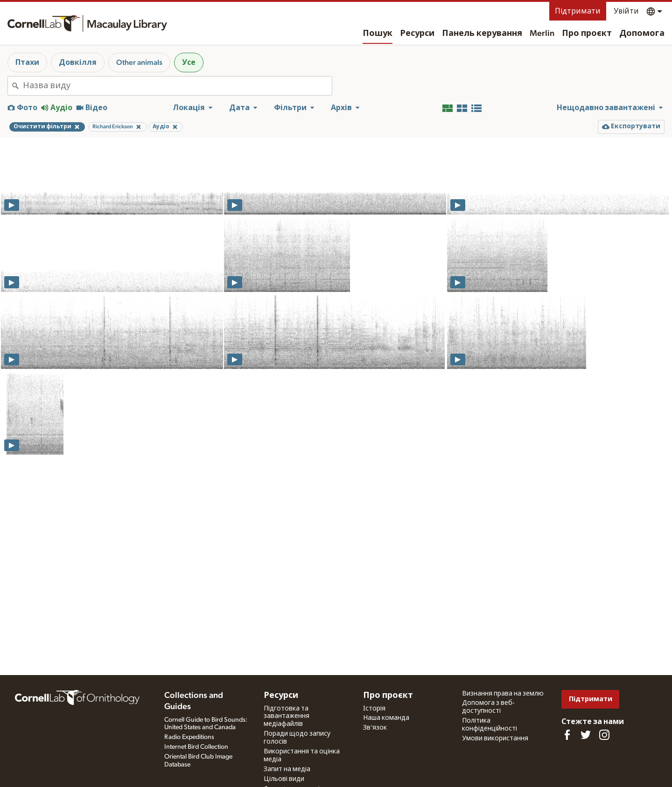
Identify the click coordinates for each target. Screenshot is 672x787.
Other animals (139, 63)
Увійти (626, 11)
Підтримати (578, 11)
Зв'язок (375, 728)
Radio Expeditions (189, 737)
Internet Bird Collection (196, 747)
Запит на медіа (287, 769)
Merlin (542, 34)
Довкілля (78, 63)
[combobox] (177, 86)
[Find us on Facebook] (567, 735)
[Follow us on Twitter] (586, 735)
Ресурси (417, 34)
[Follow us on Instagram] (604, 735)
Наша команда (386, 718)
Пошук (378, 34)
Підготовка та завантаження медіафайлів (287, 717)
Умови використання (495, 738)
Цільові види (284, 779)
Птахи (27, 63)
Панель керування (482, 34)
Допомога (642, 34)
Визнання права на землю (503, 694)
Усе (189, 63)
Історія (374, 709)
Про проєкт (587, 34)
